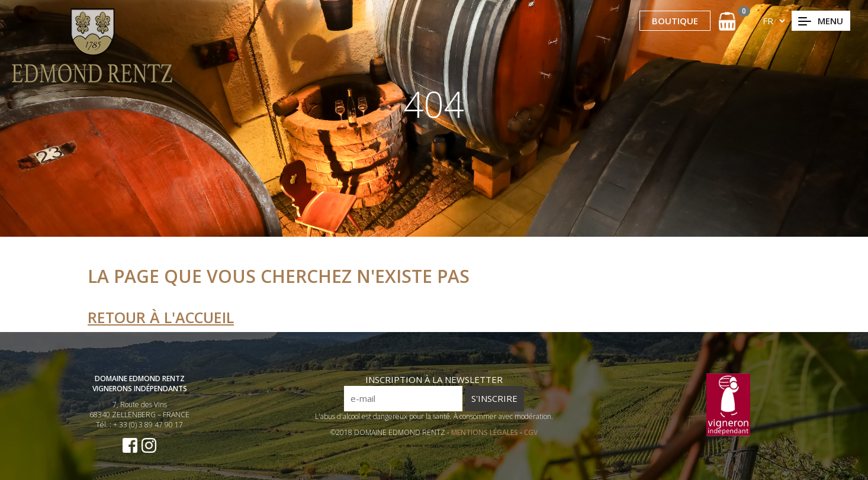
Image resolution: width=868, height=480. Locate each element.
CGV (531, 432)
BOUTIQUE (675, 21)
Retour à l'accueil (161, 317)
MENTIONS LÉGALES (486, 432)
